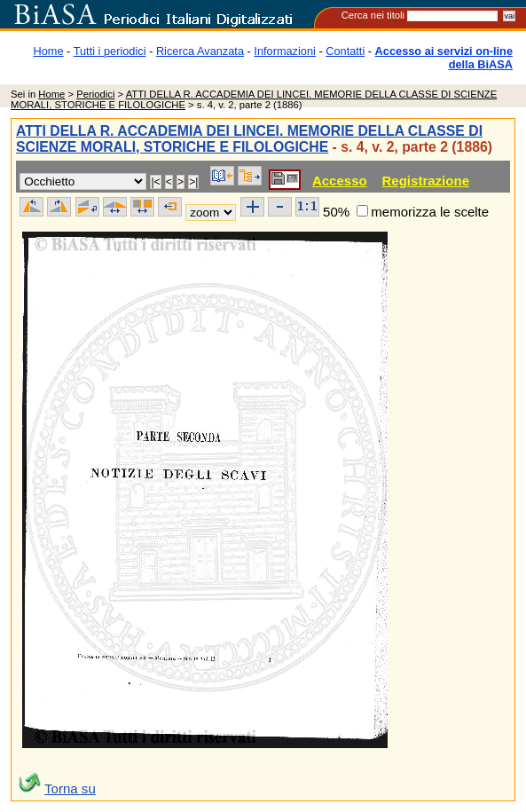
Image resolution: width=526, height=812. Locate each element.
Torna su (70, 788)
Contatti (345, 51)
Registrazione (425, 181)
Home (49, 51)
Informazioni (285, 51)
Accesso (340, 181)
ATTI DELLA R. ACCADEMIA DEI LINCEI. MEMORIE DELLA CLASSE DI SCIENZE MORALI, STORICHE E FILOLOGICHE (249, 139)
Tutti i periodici (110, 51)
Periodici (95, 94)
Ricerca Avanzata (200, 51)
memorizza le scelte (430, 212)
